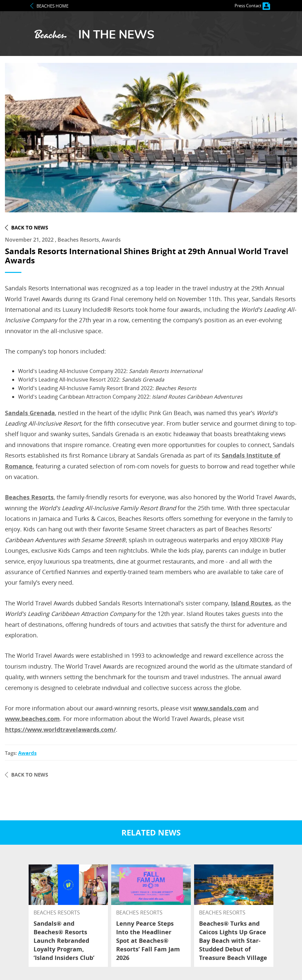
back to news (30, 227)
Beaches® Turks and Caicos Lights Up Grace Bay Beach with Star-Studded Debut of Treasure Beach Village (233, 940)
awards (27, 753)
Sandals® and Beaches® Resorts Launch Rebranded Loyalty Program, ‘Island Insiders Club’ (64, 940)
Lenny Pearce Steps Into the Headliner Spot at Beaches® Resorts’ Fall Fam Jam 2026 (148, 940)
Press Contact (252, 6)
